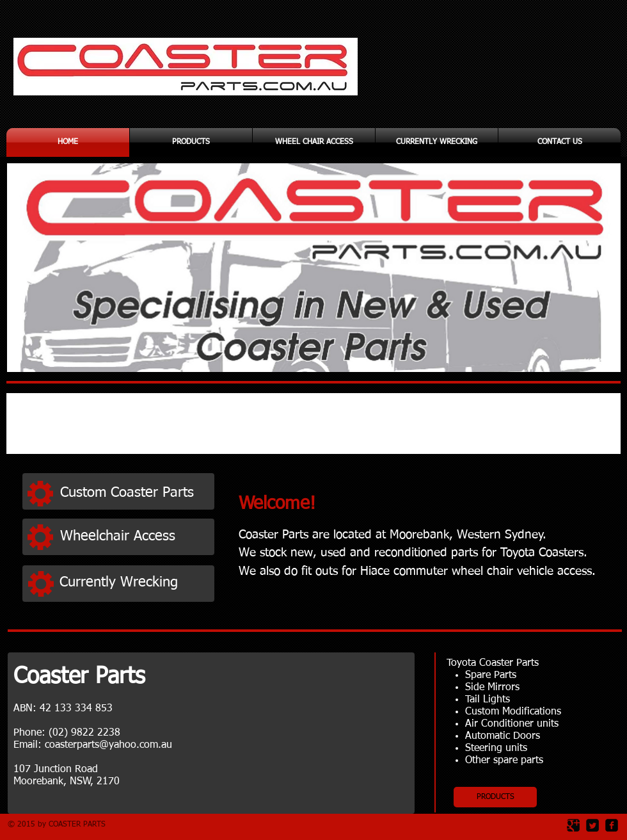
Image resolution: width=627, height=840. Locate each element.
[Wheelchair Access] (133, 537)
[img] (113, 425)
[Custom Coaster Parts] (134, 493)
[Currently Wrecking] (133, 583)
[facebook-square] (612, 825)
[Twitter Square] (592, 825)
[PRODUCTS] (495, 797)
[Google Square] (573, 825)
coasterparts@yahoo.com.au (108, 745)
